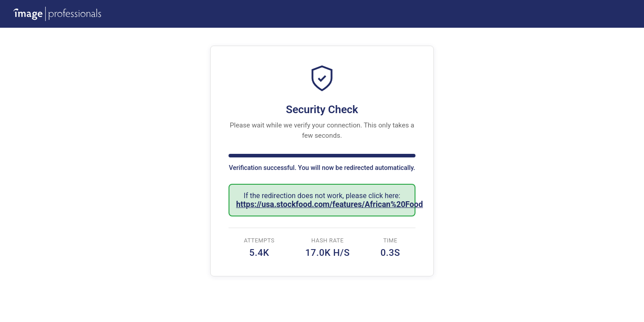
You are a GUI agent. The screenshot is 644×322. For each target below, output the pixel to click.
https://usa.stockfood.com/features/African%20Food (330, 204)
